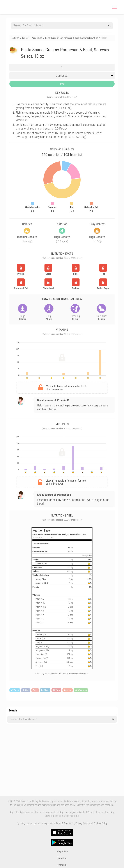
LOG (62, 84)
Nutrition (62, 858)
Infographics (62, 852)
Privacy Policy (82, 823)
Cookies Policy (100, 823)
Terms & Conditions (65, 823)
